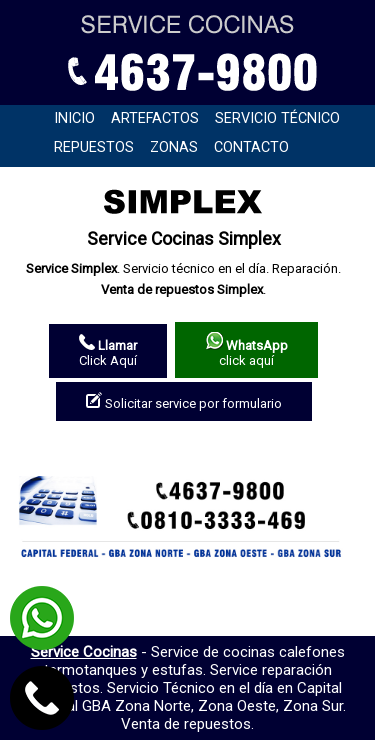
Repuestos (94, 147)
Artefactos (155, 118)
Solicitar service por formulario (184, 401)
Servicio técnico (277, 118)
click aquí (246, 350)
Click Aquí (108, 351)
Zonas (174, 147)
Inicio (74, 118)
